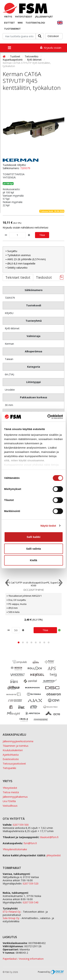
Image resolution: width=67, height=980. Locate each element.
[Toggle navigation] (9, 48)
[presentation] (7, 583)
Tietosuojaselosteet (14, 764)
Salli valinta (33, 549)
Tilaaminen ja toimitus (16, 746)
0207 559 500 (21, 825)
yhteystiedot (54, 855)
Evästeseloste (11, 759)
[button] (19, 642)
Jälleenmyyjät (44, 17)
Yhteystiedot (24, 17)
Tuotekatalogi (35, 23)
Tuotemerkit (12, 29)
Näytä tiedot (48, 526)
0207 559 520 (31, 883)
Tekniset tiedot (18, 277)
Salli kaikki (33, 537)
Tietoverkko (32, 56)
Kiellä (33, 560)
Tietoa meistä (11, 792)
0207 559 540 (31, 902)
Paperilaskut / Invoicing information (23, 959)
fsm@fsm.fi (30, 843)
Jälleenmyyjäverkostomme (18, 741)
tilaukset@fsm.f (49, 837)
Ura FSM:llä (9, 801)
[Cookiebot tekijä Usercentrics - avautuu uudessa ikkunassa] (48, 417)
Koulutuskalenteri (13, 750)
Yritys (8, 17)
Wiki (20, 23)
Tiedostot (44, 277)
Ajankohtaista (11, 755)
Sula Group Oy (11, 918)
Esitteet (9, 23)
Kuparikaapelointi (13, 60)
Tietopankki (9, 768)
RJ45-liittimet (35, 60)
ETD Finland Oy (12, 912)
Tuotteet (15, 56)
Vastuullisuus (10, 806)
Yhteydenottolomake (15, 849)
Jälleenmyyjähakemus (15, 797)
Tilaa (42, 235)
